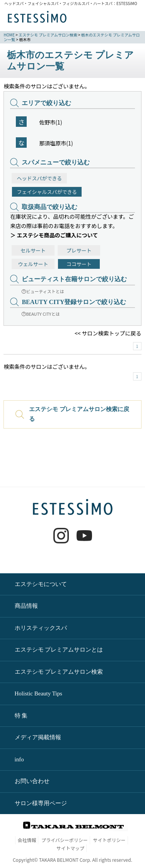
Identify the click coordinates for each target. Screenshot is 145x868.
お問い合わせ (32, 781)
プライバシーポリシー (65, 840)
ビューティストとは (43, 291)
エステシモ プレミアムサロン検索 (48, 35)
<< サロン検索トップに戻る (108, 333)
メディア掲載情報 (38, 737)
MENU (129, 19)
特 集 (21, 716)
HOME (9, 35)
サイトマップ (70, 848)
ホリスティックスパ (41, 628)
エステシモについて (41, 584)
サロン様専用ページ (41, 803)
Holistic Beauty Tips (38, 693)
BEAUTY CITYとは (41, 314)
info (19, 759)
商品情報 (26, 606)
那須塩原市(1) (56, 143)
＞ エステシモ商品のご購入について (54, 235)
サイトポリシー (109, 840)
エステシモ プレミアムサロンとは (59, 650)
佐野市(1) (50, 122)
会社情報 (27, 840)
